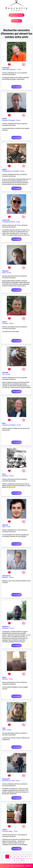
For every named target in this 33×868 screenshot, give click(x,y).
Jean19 (5, 322)
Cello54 (5, 830)
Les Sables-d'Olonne (9, 222)
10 (22, 860)
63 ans (9, 273)
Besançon (5, 476)
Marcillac (5, 577)
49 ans (12, 476)
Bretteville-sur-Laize (8, 781)
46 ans (22, 171)
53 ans (8, 374)
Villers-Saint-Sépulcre (9, 69)
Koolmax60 (6, 68)
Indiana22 (5, 271)
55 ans (11, 323)
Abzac (4, 730)
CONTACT (29, 866)
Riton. (4, 423)
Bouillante (5, 628)
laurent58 (5, 373)
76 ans (11, 577)
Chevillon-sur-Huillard (9, 425)
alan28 (4, 169)
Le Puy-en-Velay (7, 831)
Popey (4, 677)
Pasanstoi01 (6, 779)
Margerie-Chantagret (9, 120)
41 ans (12, 628)
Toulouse (5, 323)
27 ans (8, 527)
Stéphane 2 (6, 627)
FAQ (8, 866)
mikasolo (5, 525)
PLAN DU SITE (20, 866)
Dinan (4, 273)
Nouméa (5, 679)
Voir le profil (16, 87)
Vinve (4, 474)
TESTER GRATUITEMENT (16, 15)
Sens (4, 527)
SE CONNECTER (16, 21)
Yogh (4, 728)
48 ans (9, 730)
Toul (4, 374)
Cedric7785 (6, 220)
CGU (12, 866)
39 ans (18, 120)
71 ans (19, 69)
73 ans (18, 222)
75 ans (11, 679)
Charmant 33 (6, 576)
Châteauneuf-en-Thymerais (11, 171)
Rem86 (4, 119)
